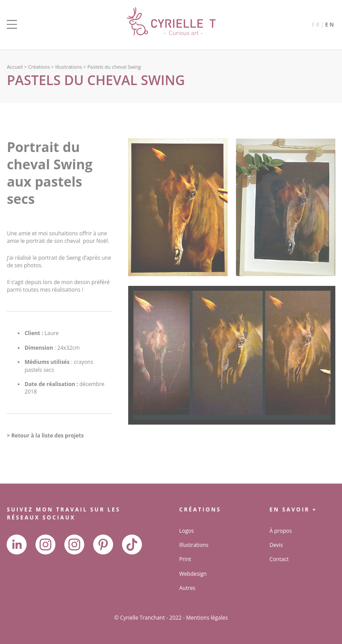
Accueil (15, 67)
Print (185, 559)
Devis (276, 545)
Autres (187, 588)
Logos (187, 531)
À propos (281, 531)
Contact (279, 559)
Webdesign (193, 574)
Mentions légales (207, 618)
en (330, 25)
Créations (39, 67)
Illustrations (68, 67)
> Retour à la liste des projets (45, 435)
